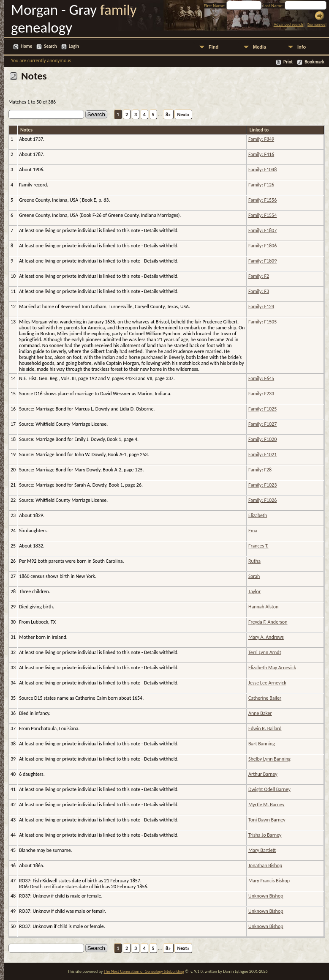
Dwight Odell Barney (269, 789)
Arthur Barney (263, 774)
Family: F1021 (262, 454)
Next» (183, 115)
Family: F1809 (262, 261)
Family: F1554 (262, 215)
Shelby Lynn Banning (269, 759)
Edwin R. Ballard (265, 728)
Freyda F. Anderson (268, 622)
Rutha (254, 561)
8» (168, 115)
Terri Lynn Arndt (265, 652)
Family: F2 (259, 276)
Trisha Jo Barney (265, 835)
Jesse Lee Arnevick (267, 683)
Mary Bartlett (262, 850)
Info (302, 47)
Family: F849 (261, 139)
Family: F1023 (262, 485)
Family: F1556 (262, 200)
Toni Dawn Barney (267, 820)
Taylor (254, 591)
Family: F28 (260, 470)
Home (26, 46)
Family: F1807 (262, 230)
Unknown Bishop (266, 896)
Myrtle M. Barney (266, 805)
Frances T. (258, 546)
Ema (253, 531)
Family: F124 (261, 307)
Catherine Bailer (265, 698)
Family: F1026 (262, 500)
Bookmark (314, 62)
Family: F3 (259, 291)
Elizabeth (258, 515)
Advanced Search (288, 24)
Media (260, 47)
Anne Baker (260, 713)
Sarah (254, 576)
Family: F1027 (262, 424)
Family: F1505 (262, 322)
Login (74, 46)
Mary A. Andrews (266, 637)
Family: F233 (261, 394)
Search (50, 46)
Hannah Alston (263, 607)
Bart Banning (262, 744)
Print (288, 62)
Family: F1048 (262, 170)
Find (213, 47)
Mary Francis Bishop (269, 881)
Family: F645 (261, 378)
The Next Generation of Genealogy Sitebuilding (144, 971)
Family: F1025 (262, 409)
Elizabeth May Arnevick (272, 668)
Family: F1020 (262, 439)
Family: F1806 (262, 246)
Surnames (316, 24)
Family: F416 (261, 154)
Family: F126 (261, 185)
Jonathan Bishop (265, 865)
